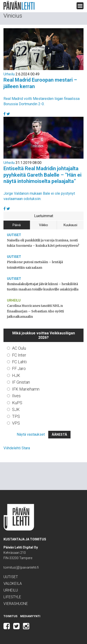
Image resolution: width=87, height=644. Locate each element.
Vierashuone (16, 604)
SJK (16, 409)
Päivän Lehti (19, 5)
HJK (16, 375)
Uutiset (14, 235)
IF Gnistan (21, 382)
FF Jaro (19, 368)
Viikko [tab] (43, 225)
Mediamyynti (30, 616)
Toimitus (10, 616)
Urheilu (9, 74)
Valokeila (13, 584)
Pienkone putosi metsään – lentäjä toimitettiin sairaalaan (35, 265)
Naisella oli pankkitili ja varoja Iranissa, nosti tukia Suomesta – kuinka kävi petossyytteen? (43, 243)
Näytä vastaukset (31, 434)
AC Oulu (19, 348)
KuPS (17, 403)
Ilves (16, 396)
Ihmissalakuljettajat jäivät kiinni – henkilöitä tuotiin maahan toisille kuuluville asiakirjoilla (43, 287)
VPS (16, 423)
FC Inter (19, 355)
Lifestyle (12, 597)
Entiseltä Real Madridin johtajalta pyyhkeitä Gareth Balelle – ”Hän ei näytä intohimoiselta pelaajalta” (42, 175)
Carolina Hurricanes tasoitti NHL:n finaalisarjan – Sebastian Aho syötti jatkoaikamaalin (35, 311)
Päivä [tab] (17, 225)
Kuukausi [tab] (70, 225)
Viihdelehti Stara (17, 448)
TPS (16, 416)
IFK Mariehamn (26, 389)
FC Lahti (19, 362)
